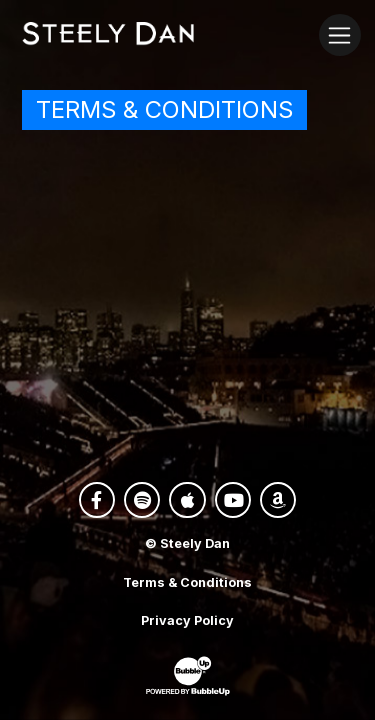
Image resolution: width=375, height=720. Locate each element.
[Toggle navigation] (339, 34)
